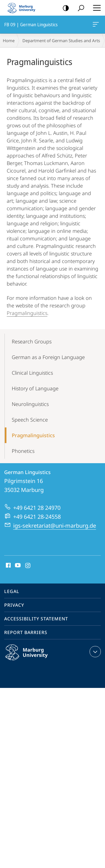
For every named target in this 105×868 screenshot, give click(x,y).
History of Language (35, 388)
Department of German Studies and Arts (61, 40)
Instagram (28, 566)
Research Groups (32, 341)
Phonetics (23, 451)
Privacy (14, 605)
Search (79, 8)
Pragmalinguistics (27, 313)
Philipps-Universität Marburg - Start (24, 8)
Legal (12, 591)
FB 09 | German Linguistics (95, 25)
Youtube (17, 566)
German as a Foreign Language (48, 357)
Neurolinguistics (30, 404)
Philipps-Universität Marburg (32, 657)
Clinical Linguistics (32, 373)
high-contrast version (64, 8)
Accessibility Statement (36, 619)
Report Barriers (26, 632)
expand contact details (95, 652)
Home (9, 40)
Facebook (8, 566)
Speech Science (30, 420)
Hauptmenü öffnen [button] (95, 8)
